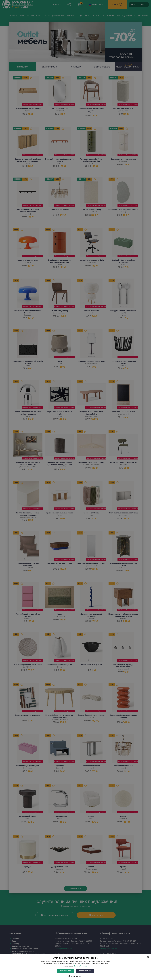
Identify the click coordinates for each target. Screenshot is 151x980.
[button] (75, 976)
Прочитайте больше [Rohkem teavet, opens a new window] (81, 966)
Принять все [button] (65, 971)
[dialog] (75, 490)
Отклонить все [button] (85, 971)
